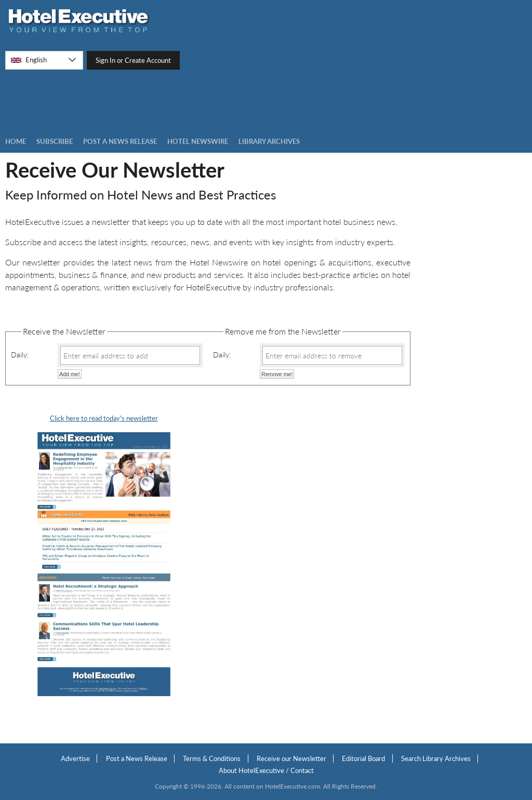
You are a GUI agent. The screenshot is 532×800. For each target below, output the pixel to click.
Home (16, 141)
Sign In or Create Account (133, 60)
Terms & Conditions (212, 758)
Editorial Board (363, 758)
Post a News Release (137, 758)
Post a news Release (120, 141)
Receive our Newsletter (291, 758)
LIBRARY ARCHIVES (269, 141)
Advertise (75, 758)
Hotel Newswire (198, 141)
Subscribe (55, 141)
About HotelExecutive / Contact (266, 770)
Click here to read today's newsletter (104, 418)
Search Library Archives (436, 758)
